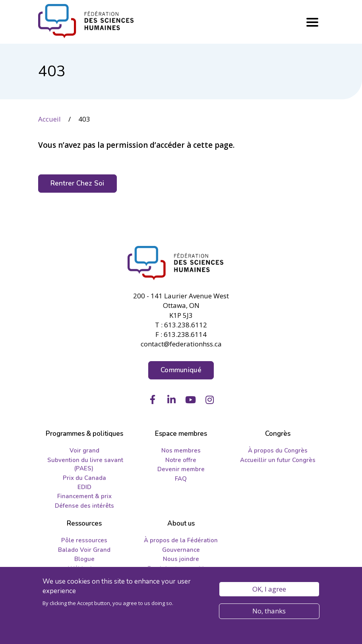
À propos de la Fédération (181, 540)
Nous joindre (181, 559)
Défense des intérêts (84, 506)
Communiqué (181, 370)
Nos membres (181, 451)
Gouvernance (181, 550)
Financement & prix (84, 496)
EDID (84, 487)
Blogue (84, 559)
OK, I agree (269, 592)
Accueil (49, 119)
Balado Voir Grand (84, 550)
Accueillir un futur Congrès (278, 460)
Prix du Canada (84, 478)
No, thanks (269, 614)
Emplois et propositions (181, 569)
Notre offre (181, 460)
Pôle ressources (84, 540)
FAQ (181, 479)
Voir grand (84, 451)
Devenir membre (181, 469)
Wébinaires (84, 569)
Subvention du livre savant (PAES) (85, 464)
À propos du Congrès (278, 451)
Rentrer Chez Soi (77, 183)
